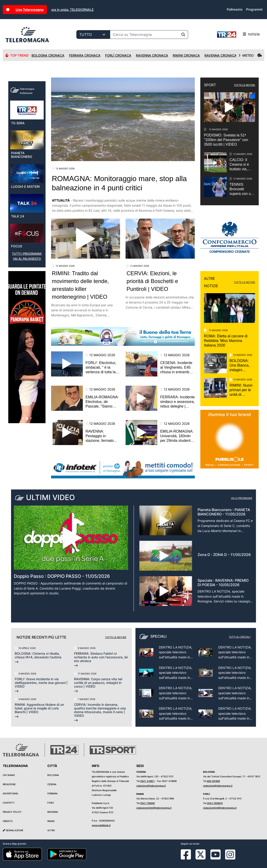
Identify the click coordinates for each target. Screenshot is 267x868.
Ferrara (52, 793)
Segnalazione (13, 830)
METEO (250, 55)
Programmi (254, 9)
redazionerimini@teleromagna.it (154, 808)
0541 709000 (148, 803)
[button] (23, 448)
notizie (238, 35)
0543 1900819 (215, 803)
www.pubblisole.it (101, 825)
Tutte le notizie (116, 637)
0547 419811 (147, 781)
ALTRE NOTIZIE (211, 282)
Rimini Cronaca (186, 55)
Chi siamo (9, 775)
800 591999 (213, 781)
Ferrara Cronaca (85, 55)
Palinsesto (235, 9)
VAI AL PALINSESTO (27, 289)
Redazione (9, 784)
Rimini (51, 821)
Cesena (52, 784)
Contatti (9, 803)
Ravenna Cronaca (152, 55)
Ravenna (53, 812)
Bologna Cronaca (48, 55)
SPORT (210, 85)
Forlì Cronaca (118, 55)
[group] (27, 377)
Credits (8, 821)
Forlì (51, 803)
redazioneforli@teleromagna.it (220, 808)
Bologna (53, 775)
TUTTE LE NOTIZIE (244, 85)
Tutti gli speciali (240, 637)
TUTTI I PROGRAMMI (27, 284)
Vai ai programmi (242, 498)
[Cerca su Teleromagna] (144, 35)
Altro (51, 830)
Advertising (10, 793)
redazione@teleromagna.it (151, 786)
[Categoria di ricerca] (93, 35)
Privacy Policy (12, 812)
